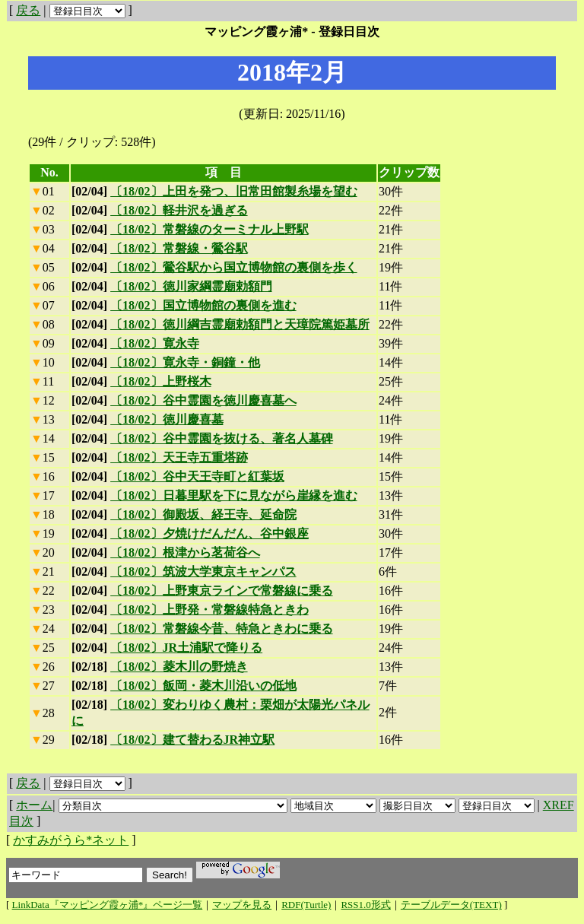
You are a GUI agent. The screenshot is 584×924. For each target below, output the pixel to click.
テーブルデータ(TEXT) (451, 905)
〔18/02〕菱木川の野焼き (179, 667)
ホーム (34, 805)
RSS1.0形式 (365, 905)
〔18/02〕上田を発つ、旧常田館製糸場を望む (233, 191)
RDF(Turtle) (306, 905)
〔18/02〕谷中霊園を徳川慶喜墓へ (203, 400)
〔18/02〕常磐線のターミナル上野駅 (209, 229)
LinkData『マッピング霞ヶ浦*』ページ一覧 (108, 905)
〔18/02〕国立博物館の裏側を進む (203, 305)
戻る (28, 10)
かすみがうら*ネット (71, 840)
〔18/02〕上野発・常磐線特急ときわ (209, 610)
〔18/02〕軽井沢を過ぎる (179, 210)
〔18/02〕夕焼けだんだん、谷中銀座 (209, 533)
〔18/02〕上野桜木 (160, 381)
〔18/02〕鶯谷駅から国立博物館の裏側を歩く (233, 267)
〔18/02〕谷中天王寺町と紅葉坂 (197, 476)
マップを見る (242, 905)
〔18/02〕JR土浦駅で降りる (186, 648)
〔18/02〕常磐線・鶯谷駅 (179, 248)
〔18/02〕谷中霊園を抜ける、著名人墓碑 (221, 438)
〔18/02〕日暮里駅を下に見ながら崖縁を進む (233, 495)
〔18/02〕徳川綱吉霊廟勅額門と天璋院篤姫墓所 (240, 324)
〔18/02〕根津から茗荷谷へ (185, 552)
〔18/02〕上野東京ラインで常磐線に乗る (221, 591)
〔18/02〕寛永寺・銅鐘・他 (185, 362)
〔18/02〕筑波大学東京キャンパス (203, 572)
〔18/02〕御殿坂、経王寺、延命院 (203, 514)
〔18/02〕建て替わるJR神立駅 (192, 740)
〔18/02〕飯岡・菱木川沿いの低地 (203, 686)
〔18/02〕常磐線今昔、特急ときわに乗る (221, 629)
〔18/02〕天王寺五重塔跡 (179, 457)
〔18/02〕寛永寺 (154, 343)
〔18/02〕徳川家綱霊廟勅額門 (191, 286)
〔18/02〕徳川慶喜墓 (167, 419)
